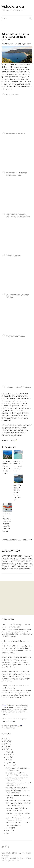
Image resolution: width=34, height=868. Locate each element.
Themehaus (13, 858)
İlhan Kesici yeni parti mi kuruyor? (18, 800)
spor (26, 564)
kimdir (6, 556)
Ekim (8, 757)
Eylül (8, 760)
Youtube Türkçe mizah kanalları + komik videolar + (18, 784)
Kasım (9, 755)
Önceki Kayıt (27, 540)
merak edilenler (10, 559)
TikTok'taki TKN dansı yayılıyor (17, 788)
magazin (17, 556)
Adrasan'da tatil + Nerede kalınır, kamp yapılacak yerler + (15, 37)
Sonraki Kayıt (7, 540)
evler (21, 564)
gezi (22, 44)
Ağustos (9, 763)
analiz (13, 566)
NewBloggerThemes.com (10, 861)
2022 (6, 744)
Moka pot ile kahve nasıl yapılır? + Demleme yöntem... (18, 819)
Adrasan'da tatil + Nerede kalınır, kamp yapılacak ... (18, 824)
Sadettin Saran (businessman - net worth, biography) (15, 687)
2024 (6, 739)
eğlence (28, 556)
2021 (6, 747)
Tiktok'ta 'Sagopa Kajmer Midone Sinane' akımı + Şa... (18, 814)
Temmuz (10, 765)
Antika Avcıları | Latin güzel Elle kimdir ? (16, 657)
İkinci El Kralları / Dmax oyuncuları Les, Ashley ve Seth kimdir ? (16, 626)
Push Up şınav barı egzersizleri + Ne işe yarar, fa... (18, 769)
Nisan (8, 833)
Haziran (9, 828)
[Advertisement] (17, 598)
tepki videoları (25, 569)
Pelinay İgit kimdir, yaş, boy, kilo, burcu (16, 671)
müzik (22, 561)
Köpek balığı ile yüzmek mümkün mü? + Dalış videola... (18, 804)
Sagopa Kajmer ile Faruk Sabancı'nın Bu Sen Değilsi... (17, 774)
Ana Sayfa (17, 540)
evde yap (14, 564)
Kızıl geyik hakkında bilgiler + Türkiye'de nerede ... (16, 779)
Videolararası (13, 6)
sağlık (4, 569)
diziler (23, 559)
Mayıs (8, 830)
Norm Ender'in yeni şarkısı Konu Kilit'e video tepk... (17, 792)
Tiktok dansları (13, 561)
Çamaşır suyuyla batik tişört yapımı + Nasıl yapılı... (16, 809)
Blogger (7, 855)
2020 (6, 749)
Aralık (8, 752)
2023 (6, 741)
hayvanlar (17, 569)
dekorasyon (22, 566)
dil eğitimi (10, 569)
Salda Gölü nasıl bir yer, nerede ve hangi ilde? (18, 466)
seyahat (28, 44)
